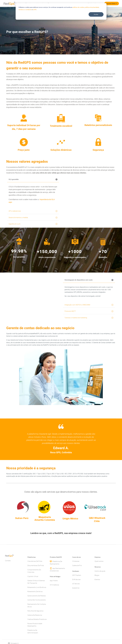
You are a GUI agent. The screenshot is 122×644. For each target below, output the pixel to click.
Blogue (97, 584)
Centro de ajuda (100, 580)
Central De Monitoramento (37, 608)
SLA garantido (33, 179)
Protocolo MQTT (89, 314)
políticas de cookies (78, 7)
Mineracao (76, 570)
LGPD (35, 10)
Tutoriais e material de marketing (89, 320)
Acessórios (76, 596)
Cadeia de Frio (77, 574)
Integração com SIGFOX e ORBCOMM (89, 307)
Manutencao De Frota (35, 570)
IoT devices (76, 592)
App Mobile (54, 589)
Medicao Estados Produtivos (37, 628)
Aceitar (96, 14)
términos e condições (25, 10)
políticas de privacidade (92, 7)
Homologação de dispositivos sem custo (89, 283)
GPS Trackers (77, 584)
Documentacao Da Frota (36, 574)
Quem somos (99, 570)
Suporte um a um (33, 224)
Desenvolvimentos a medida (33, 218)
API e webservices (33, 211)
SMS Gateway (54, 593)
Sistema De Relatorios (35, 624)
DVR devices (76, 588)
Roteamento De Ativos (35, 600)
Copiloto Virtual (33, 585)
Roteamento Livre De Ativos (37, 596)
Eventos (97, 588)
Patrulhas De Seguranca (35, 619)
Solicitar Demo (111, 3)
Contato (8, 569)
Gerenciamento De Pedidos (37, 604)
